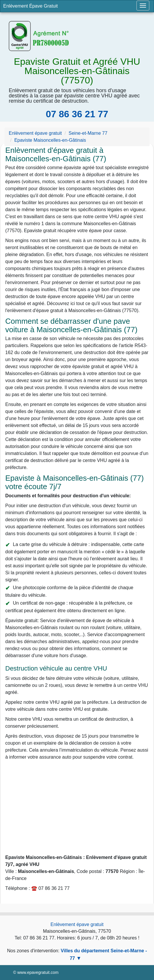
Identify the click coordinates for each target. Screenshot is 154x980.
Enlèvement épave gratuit (77, 924)
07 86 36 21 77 (77, 114)
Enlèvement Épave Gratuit (31, 6)
